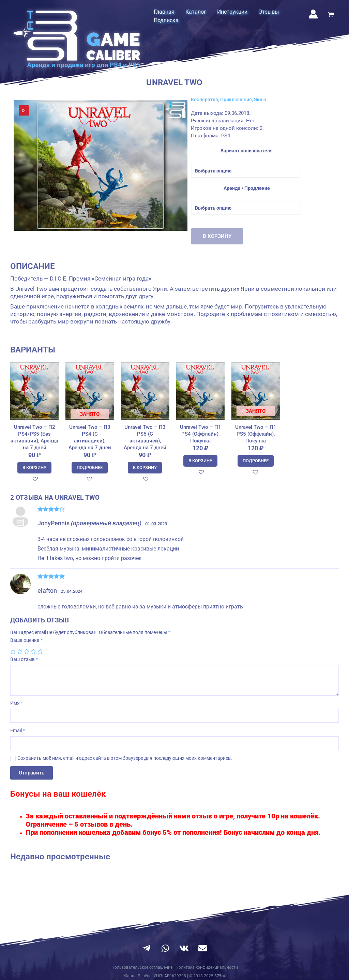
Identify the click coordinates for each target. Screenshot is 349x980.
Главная (164, 12)
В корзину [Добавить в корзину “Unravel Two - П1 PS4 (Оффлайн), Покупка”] (200, 461)
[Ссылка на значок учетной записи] (313, 14)
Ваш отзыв (24, 659)
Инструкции (232, 12)
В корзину (217, 236)
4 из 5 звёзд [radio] (33, 651)
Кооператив (204, 100)
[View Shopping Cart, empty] (331, 15)
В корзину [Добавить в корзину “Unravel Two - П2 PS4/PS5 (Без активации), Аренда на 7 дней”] (34, 468)
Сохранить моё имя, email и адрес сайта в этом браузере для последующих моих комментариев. (125, 758)
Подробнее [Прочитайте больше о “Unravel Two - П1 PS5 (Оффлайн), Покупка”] (256, 461)
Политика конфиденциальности (207, 967)
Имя (17, 703)
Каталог (196, 12)
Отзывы (269, 12)
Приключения (236, 100)
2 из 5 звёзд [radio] (20, 651)
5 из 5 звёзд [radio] (40, 651)
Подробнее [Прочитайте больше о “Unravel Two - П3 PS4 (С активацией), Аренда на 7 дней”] (90, 468)
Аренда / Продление (247, 188)
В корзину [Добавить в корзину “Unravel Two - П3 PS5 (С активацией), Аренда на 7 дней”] (145, 468)
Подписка (166, 20)
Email (18, 730)
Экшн (260, 100)
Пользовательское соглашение (142, 967)
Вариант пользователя (247, 151)
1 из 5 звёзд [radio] (13, 651)
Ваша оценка (26, 640)
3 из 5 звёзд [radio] (27, 651)
